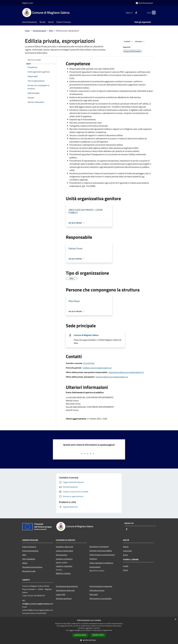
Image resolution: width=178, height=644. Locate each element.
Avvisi (125, 555)
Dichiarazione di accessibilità (100, 598)
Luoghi (126, 566)
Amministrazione (39, 31)
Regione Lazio (28, 3)
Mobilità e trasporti (63, 573)
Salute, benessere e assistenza (101, 563)
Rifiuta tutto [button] (98, 635)
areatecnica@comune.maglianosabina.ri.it (112, 377)
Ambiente (93, 559)
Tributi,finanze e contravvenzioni (102, 555)
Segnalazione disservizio (65, 590)
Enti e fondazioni (29, 559)
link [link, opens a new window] (111, 630)
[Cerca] (153, 13)
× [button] (175, 619)
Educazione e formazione (99, 547)
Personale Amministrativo (32, 567)
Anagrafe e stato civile (64, 547)
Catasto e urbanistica (64, 566)
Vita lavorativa (61, 555)
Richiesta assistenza (64, 598)
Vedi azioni (140, 42)
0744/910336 (89, 363)
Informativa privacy (97, 590)
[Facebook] (133, 13)
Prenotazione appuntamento (67, 586)
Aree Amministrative (30, 551)
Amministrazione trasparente (101, 586)
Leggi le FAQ (61, 594)
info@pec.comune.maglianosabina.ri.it (97, 368)
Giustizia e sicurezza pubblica (101, 551)
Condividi (129, 42)
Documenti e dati (29, 571)
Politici (25, 563)
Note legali (94, 594)
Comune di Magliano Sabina (86, 335)
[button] (89, 640)
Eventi (126, 570)
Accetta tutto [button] (80, 635)
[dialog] (89, 630)
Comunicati (127, 551)
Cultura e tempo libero (64, 551)
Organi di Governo (29, 547)
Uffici (51, 31)
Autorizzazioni (95, 567)
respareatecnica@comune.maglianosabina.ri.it (126, 372)
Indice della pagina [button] (34, 60)
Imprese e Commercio (64, 559)
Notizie (126, 547)
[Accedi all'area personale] (144, 3)
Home (27, 31)
